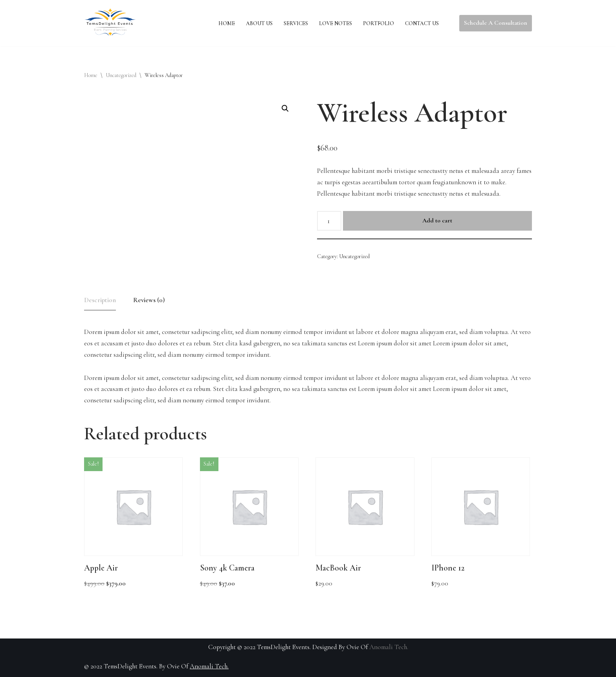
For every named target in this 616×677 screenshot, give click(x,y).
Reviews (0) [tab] (149, 300)
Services (296, 23)
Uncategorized (121, 75)
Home (227, 23)
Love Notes (335, 23)
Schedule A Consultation (496, 23)
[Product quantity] (329, 221)
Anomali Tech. (389, 647)
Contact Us (422, 23)
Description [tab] (100, 300)
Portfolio (379, 23)
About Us (259, 23)
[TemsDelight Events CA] (110, 23)
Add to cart (437, 220)
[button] (285, 108)
